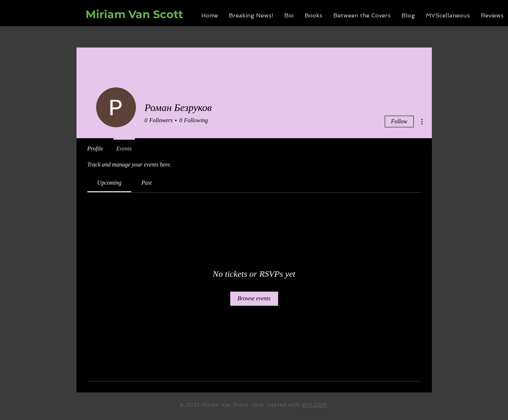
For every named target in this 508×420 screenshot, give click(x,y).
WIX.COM (314, 405)
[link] (109, 183)
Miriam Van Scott (134, 14)
